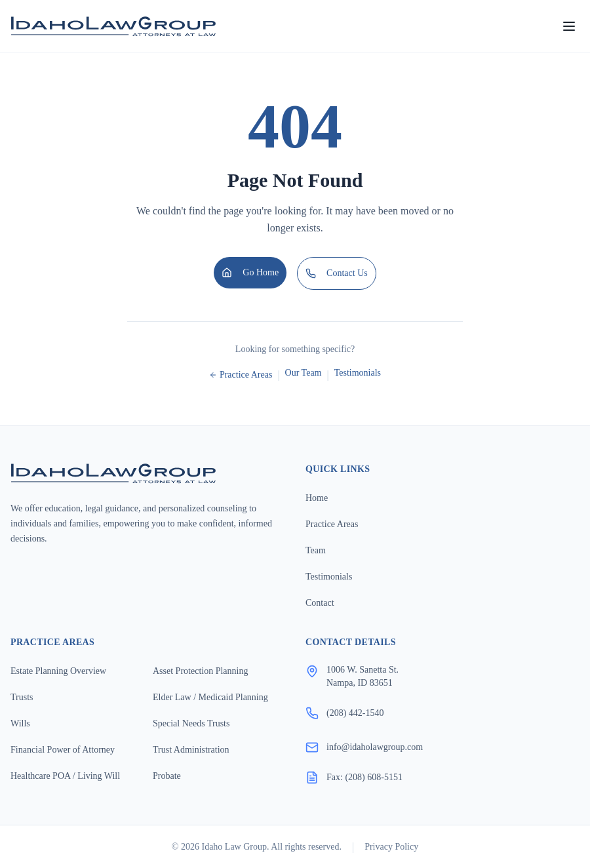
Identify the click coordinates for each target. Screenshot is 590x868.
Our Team (304, 373)
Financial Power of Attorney (63, 750)
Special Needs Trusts (191, 723)
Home (317, 498)
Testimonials (358, 373)
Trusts (22, 697)
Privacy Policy (391, 847)
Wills (20, 723)
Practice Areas (241, 375)
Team (316, 550)
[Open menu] (569, 26)
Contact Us (337, 273)
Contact (320, 603)
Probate (167, 776)
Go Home (250, 273)
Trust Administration (191, 750)
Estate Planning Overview (58, 671)
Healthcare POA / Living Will (65, 776)
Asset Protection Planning (200, 671)
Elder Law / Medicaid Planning (210, 697)
